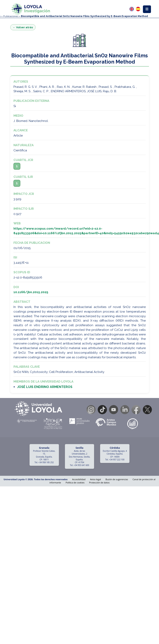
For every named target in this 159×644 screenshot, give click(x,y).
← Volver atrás (23, 27)
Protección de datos (99, 482)
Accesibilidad (79, 479)
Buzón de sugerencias (117, 479)
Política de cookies (75, 482)
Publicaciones (11, 16)
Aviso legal (95, 479)
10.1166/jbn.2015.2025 (31, 292)
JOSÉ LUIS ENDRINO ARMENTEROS (45, 387)
